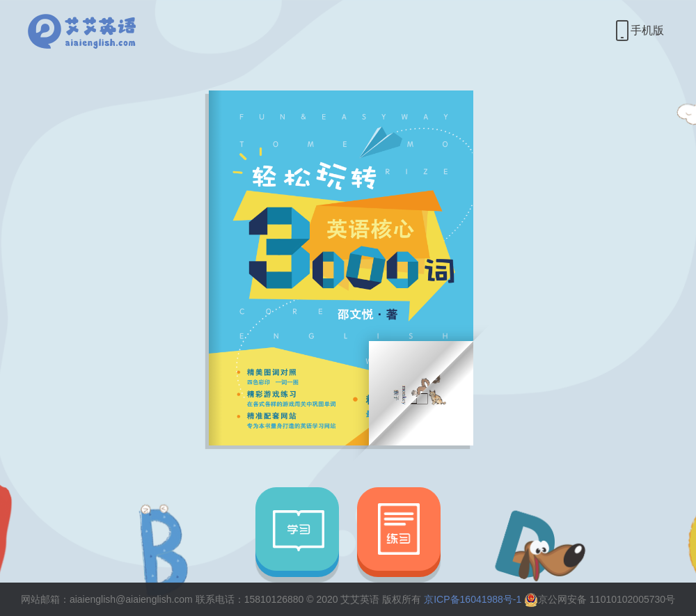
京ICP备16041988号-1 (473, 599)
